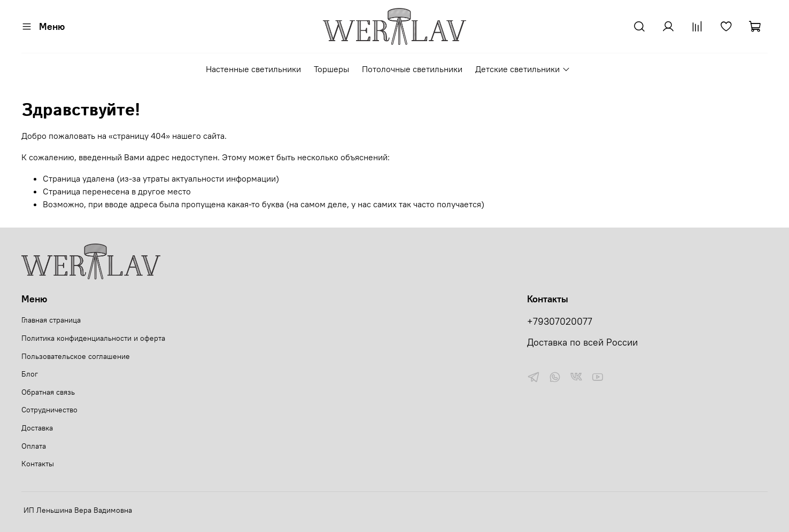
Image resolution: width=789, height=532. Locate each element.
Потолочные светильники (412, 69)
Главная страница (51, 320)
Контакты (38, 464)
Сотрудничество (49, 410)
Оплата (34, 446)
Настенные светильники (253, 69)
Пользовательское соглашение (76, 356)
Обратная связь (48, 392)
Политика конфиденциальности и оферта (93, 338)
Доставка (37, 428)
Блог (30, 374)
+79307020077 (560, 322)
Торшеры (331, 69)
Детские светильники (523, 69)
